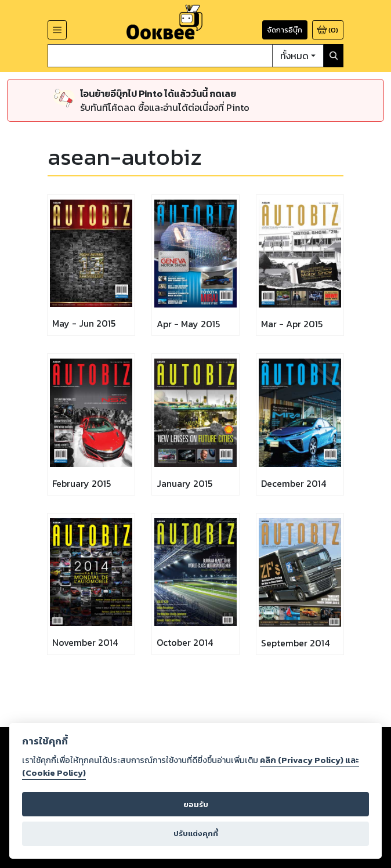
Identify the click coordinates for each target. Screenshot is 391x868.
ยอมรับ (196, 804)
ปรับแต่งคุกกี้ (196, 833)
